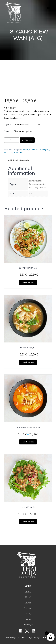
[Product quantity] (12, 140)
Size (6, 131)
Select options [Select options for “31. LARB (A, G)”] (28, 522)
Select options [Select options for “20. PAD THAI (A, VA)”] (28, 282)
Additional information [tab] (19, 160)
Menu (7, 153)
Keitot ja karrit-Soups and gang (36, 149)
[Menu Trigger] (49, 8)
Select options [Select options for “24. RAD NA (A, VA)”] (28, 362)
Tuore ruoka (19, 153)
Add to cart (27, 140)
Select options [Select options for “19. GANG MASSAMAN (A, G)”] (28, 442)
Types (7, 125)
